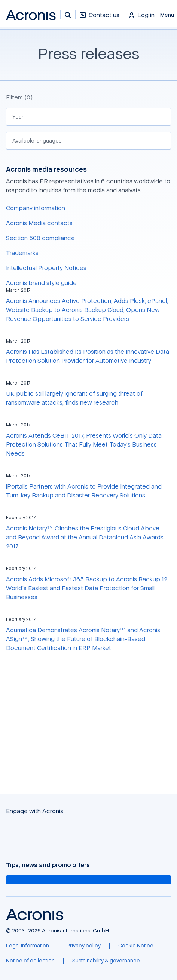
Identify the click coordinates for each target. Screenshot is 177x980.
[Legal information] (28, 946)
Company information (36, 208)
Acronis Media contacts (39, 223)
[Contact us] (100, 19)
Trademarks (22, 253)
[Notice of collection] (30, 961)
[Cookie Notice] (136, 946)
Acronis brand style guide (41, 283)
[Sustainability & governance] (106, 961)
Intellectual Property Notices (46, 268)
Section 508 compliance (40, 238)
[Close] (168, 15)
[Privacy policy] (84, 946)
